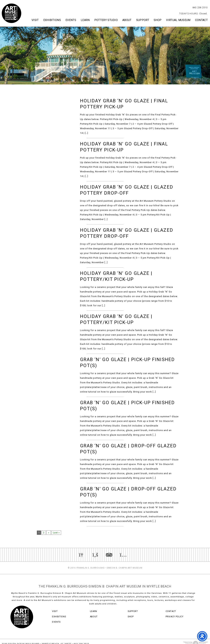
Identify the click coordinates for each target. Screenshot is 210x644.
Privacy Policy (174, 617)
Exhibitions (52, 20)
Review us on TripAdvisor (109, 555)
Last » (57, 533)
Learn (85, 20)
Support (143, 20)
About (127, 20)
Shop (158, 20)
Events (71, 20)
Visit (35, 20)
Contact (201, 20)
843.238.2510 (200, 8)
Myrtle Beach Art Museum (12, 13)
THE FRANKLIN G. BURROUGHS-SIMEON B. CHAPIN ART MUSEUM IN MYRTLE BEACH (105, 586)
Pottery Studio (106, 20)
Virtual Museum (178, 20)
